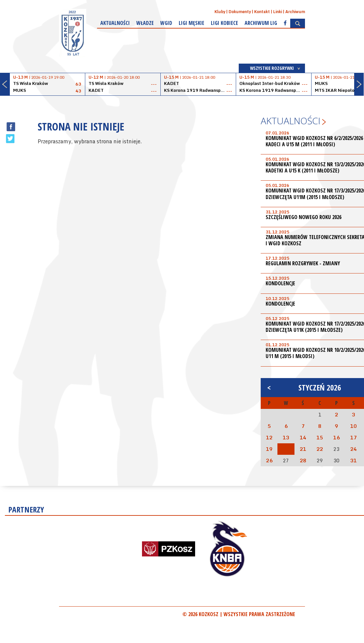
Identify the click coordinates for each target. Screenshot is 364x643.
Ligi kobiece (224, 23)
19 (269, 449)
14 (303, 437)
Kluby (220, 12)
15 (320, 437)
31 (354, 460)
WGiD (166, 23)
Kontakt (262, 12)
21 (303, 449)
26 (269, 460)
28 (303, 460)
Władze (145, 23)
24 (354, 449)
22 (320, 449)
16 (336, 437)
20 (286, 449)
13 (286, 437)
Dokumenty (240, 12)
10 (354, 426)
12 (269, 437)
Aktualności (115, 23)
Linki (278, 12)
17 (354, 437)
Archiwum (295, 12)
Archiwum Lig (261, 23)
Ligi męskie (192, 23)
